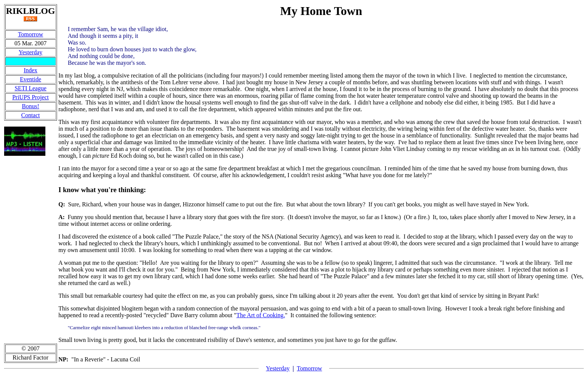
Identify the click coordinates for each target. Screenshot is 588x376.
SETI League (31, 88)
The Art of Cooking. (261, 315)
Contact (30, 115)
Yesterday (31, 52)
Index (30, 70)
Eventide (31, 79)
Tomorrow (31, 34)
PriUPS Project (31, 97)
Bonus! (30, 106)
